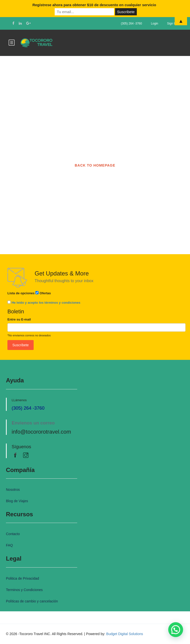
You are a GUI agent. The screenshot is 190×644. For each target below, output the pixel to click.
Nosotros (13, 490)
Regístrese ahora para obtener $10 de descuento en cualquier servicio (94, 5)
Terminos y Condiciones (24, 590)
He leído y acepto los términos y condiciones (46, 303)
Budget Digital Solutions (125, 634)
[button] (176, 630)
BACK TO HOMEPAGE (95, 165)
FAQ (9, 545)
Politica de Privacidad (23, 578)
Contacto (13, 534)
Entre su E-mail (19, 319)
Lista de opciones (21, 293)
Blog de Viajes (17, 501)
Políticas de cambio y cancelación (32, 601)
